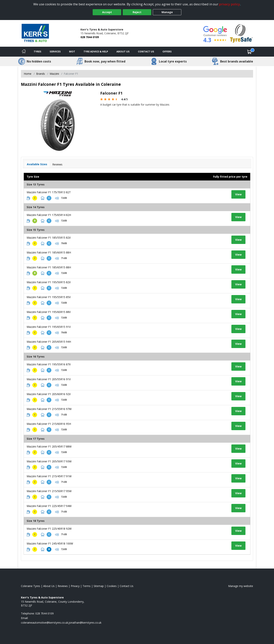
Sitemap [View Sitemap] (99, 586)
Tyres (37, 51)
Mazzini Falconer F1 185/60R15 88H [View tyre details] (49, 252)
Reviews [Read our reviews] (63, 586)
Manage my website (241, 586)
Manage (167, 12)
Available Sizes (37, 164)
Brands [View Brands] (41, 74)
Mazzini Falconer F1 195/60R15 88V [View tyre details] (49, 312)
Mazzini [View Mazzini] (54, 74)
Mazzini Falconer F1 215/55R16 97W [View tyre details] (49, 409)
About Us (123, 51)
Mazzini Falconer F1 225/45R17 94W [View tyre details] (49, 506)
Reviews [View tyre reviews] (57, 164)
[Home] (24, 52)
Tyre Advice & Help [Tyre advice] (96, 51)
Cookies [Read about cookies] (112, 586)
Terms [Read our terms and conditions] (87, 586)
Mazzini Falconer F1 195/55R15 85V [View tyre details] (49, 297)
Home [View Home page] (28, 74)
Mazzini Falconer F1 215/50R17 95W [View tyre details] (49, 491)
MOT (72, 51)
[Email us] (61, 623)
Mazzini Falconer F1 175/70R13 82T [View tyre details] (49, 192)
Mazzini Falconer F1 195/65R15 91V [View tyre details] (49, 327)
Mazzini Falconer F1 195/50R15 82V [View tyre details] (49, 282)
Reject (137, 12)
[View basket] (249, 52)
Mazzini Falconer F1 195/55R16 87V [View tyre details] (49, 364)
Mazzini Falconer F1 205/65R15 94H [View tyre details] (49, 342)
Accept (107, 12)
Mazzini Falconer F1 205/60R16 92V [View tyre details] (49, 394)
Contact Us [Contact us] (146, 51)
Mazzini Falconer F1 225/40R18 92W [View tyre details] (49, 529)
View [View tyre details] (238, 194)
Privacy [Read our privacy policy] (75, 586)
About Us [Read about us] (49, 586)
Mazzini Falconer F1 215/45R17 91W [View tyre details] (49, 476)
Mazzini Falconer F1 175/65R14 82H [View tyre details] (49, 215)
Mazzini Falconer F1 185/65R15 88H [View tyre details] (49, 267)
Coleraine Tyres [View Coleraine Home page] (31, 586)
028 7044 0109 (90, 37)
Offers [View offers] (167, 51)
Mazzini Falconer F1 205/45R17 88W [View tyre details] (49, 446)
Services (55, 51)
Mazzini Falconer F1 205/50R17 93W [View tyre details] (49, 461)
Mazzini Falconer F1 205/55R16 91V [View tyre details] (49, 379)
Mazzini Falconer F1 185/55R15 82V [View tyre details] (49, 238)
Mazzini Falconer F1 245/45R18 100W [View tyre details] (50, 543)
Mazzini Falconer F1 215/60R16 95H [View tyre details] (49, 424)
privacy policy (229, 4)
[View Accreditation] (241, 33)
